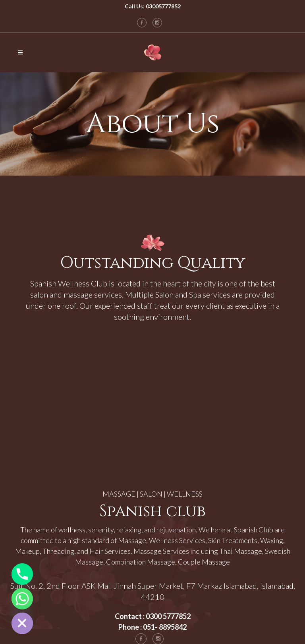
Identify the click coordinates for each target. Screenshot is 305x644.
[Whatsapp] (22, 599)
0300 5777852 (168, 616)
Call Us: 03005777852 (153, 6)
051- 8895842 (165, 627)
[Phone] (22, 574)
